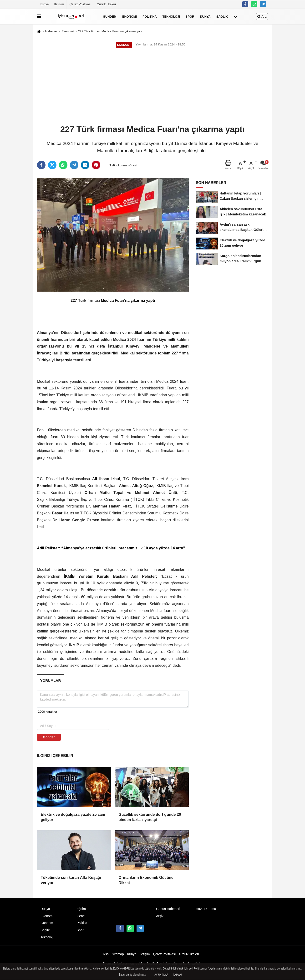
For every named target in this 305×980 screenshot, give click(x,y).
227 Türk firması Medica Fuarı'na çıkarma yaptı (111, 31)
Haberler (51, 31)
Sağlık (222, 17)
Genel (81, 916)
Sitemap (118, 954)
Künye (44, 4)
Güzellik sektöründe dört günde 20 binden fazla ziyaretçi (150, 817)
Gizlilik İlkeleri (106, 4)
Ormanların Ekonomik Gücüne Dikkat (146, 880)
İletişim (59, 4)
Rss (106, 954)
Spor (190, 17)
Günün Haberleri (168, 909)
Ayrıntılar (161, 975)
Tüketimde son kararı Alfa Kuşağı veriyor (71, 880)
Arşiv (160, 916)
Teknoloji (171, 17)
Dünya (205, 17)
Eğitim (81, 909)
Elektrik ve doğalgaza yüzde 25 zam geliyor (73, 817)
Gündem (110, 17)
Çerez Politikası (80, 4)
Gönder (49, 737)
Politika (150, 17)
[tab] (51, 680)
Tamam (178, 975)
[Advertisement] (152, 87)
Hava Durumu (206, 909)
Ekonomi (130, 17)
